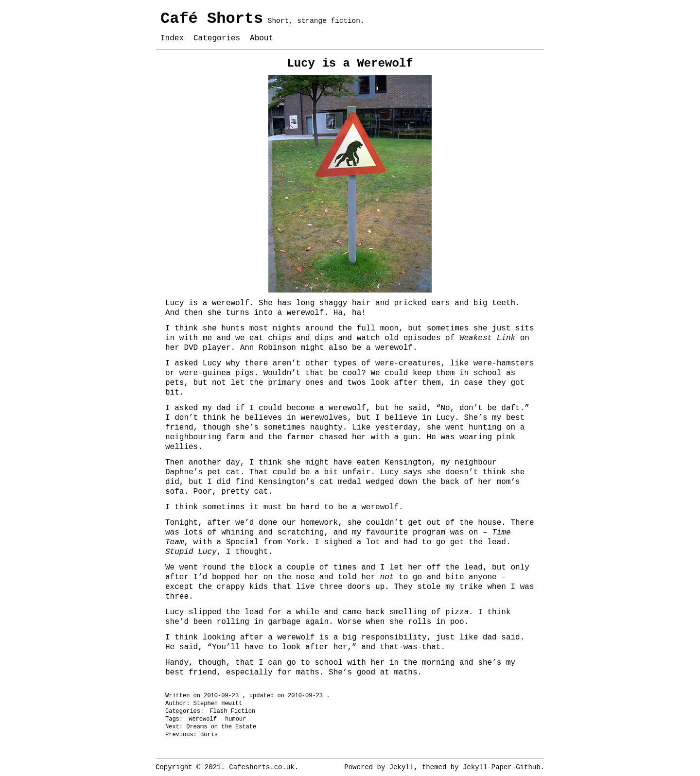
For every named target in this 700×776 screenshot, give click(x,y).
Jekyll (402, 767)
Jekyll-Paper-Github (502, 767)
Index (172, 38)
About (262, 38)
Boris (209, 735)
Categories (217, 38)
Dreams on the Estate (221, 727)
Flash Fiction (232, 711)
